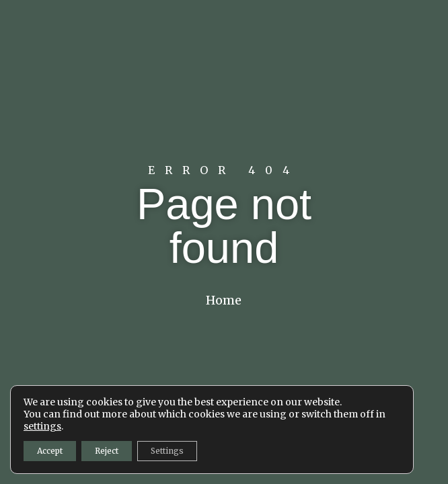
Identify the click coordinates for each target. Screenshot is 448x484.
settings (42, 426)
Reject (107, 451)
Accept (50, 451)
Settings (167, 451)
